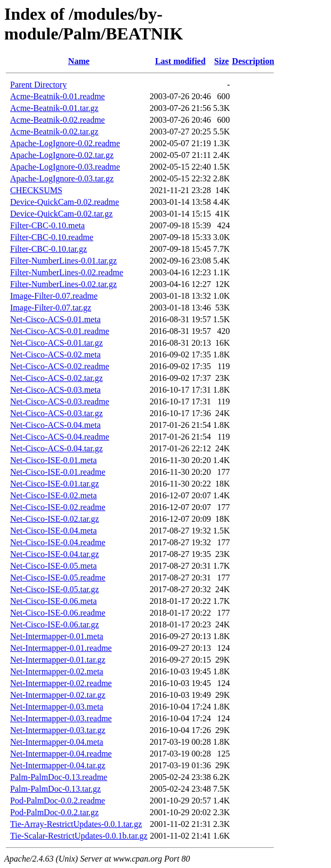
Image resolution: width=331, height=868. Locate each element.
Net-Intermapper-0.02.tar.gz (58, 695)
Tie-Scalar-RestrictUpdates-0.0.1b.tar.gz (79, 836)
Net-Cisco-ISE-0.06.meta (54, 601)
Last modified (180, 61)
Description (253, 61)
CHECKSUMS (36, 190)
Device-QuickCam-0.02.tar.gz (61, 214)
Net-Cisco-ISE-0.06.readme (58, 613)
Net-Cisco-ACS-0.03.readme (60, 401)
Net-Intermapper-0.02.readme (61, 683)
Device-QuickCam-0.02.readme (64, 202)
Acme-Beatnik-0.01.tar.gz (54, 108)
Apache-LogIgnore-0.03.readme (65, 167)
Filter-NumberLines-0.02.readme (67, 272)
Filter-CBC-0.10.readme (52, 237)
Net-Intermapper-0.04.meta (57, 742)
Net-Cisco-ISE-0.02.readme (58, 507)
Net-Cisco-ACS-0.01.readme (60, 331)
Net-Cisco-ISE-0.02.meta (54, 495)
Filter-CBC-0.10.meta (47, 225)
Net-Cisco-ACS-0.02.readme (60, 366)
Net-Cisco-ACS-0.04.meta (55, 425)
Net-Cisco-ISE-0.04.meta (54, 531)
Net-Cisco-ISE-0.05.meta (54, 566)
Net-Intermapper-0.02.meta (57, 671)
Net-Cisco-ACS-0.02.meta (55, 355)
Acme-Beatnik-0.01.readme (58, 96)
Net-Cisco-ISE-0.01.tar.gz (55, 484)
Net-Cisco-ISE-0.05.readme (58, 578)
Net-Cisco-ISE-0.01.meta (54, 460)
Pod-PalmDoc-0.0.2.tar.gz (54, 812)
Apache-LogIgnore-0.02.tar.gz (62, 155)
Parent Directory (38, 85)
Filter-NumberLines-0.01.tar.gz (63, 261)
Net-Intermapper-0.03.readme (61, 718)
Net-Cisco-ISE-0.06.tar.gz (55, 624)
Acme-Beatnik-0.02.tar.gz (54, 132)
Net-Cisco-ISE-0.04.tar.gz (55, 554)
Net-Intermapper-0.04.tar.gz (58, 765)
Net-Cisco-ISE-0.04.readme (58, 542)
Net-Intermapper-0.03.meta (57, 707)
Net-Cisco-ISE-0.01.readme (58, 472)
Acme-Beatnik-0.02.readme (58, 120)
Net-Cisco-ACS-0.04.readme (60, 437)
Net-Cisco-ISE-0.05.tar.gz (55, 589)
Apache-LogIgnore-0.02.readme (65, 143)
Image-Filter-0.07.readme (54, 296)
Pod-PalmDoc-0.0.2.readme (58, 801)
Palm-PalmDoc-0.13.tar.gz (55, 789)
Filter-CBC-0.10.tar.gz (49, 249)
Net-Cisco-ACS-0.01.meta (55, 319)
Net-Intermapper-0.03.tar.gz (58, 730)
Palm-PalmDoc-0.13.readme (59, 777)
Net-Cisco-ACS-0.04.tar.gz (56, 448)
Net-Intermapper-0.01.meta (57, 636)
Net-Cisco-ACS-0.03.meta (55, 390)
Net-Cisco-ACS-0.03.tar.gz (56, 413)
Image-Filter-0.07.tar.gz (51, 308)
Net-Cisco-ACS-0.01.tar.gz (56, 343)
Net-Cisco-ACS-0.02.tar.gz (56, 378)
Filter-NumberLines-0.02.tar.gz (63, 284)
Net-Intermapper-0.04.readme (61, 754)
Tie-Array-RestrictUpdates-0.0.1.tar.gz (76, 824)
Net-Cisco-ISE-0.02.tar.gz (55, 519)
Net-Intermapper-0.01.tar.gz (58, 660)
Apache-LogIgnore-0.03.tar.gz (62, 178)
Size (222, 61)
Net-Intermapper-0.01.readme (61, 648)
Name (79, 61)
